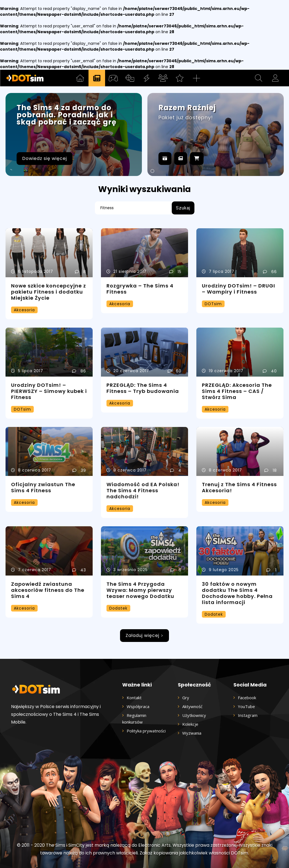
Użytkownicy (194, 715)
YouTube (246, 706)
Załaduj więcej (144, 635)
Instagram (248, 715)
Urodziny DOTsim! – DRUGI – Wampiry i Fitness (239, 289)
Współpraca (138, 706)
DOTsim (213, 304)
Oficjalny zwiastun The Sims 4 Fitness (43, 487)
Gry (186, 698)
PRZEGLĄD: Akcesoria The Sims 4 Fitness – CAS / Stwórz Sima (237, 391)
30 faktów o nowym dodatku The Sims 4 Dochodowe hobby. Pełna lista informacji (237, 593)
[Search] (183, 208)
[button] (259, 78)
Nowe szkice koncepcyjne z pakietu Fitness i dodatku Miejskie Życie (49, 292)
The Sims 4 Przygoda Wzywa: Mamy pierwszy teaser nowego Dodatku (140, 590)
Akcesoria (24, 310)
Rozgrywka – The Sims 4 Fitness (140, 289)
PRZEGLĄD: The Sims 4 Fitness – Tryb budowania (143, 388)
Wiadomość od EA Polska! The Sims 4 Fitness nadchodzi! (143, 490)
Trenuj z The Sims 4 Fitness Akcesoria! (239, 487)
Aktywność (192, 706)
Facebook (247, 698)
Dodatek (118, 608)
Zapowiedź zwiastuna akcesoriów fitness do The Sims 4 (48, 590)
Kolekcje (190, 724)
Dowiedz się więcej (45, 158)
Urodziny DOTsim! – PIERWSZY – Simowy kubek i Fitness (49, 391)
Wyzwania (192, 733)
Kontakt (134, 698)
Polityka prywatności (146, 731)
